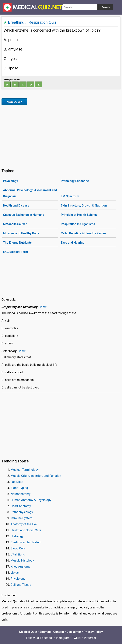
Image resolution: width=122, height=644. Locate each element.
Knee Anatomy (20, 567)
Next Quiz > (14, 102)
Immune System (22, 518)
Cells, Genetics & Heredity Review (84, 233)
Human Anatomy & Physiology (31, 500)
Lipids (15, 573)
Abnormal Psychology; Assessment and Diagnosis (30, 193)
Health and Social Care (26, 530)
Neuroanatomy (21, 494)
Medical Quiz (28, 632)
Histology (17, 536)
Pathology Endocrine (75, 181)
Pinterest (90, 638)
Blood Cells (18, 548)
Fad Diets (17, 482)
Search (106, 7)
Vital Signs (18, 554)
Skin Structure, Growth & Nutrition (84, 205)
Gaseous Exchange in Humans (24, 215)
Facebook (47, 638)
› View (42, 307)
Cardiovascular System (26, 542)
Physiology (10, 181)
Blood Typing (19, 488)
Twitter (77, 638)
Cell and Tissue (21, 585)
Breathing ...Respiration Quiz (32, 22)
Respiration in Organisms (78, 224)
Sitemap (45, 632)
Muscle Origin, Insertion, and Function (36, 476)
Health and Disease (16, 205)
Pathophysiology (22, 512)
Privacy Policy (93, 632)
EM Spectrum (70, 196)
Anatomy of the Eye (24, 524)
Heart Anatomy (21, 506)
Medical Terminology (25, 470)
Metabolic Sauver (15, 224)
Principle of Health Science (79, 215)
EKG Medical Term (16, 252)
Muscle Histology (22, 560)
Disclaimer (74, 632)
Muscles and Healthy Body (21, 233)
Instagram (63, 638)
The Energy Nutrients (17, 243)
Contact (59, 632)
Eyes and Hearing (73, 243)
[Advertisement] (61, 136)
